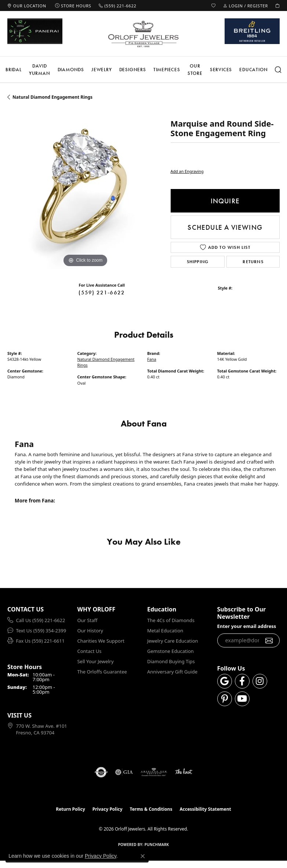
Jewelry (102, 70)
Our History (90, 631)
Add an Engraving (187, 171)
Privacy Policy (108, 809)
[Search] (278, 70)
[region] (85, 191)
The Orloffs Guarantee (102, 672)
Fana (152, 359)
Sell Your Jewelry (96, 661)
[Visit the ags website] (154, 772)
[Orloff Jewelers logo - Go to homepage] (143, 34)
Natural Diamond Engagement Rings (52, 97)
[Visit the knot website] (184, 772)
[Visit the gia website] (124, 772)
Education (253, 70)
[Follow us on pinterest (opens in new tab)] (225, 699)
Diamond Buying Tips (171, 661)
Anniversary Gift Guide (172, 672)
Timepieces (167, 70)
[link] (27, 6)
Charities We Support (101, 641)
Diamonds (71, 70)
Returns (253, 262)
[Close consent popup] (143, 856)
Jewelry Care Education (172, 641)
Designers (133, 70)
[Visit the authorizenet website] (101, 772)
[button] (214, 6)
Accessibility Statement (205, 809)
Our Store (195, 70)
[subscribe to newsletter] (269, 640)
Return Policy (70, 809)
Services (221, 70)
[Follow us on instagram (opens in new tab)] (260, 681)
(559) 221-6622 (102, 293)
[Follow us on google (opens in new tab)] (225, 681)
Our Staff (88, 620)
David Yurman (40, 70)
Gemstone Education (170, 651)
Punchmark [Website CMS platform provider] (157, 845)
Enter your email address (247, 626)
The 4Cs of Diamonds (171, 620)
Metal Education (165, 631)
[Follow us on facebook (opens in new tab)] (242, 681)
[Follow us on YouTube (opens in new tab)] (242, 699)
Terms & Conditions (151, 809)
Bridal (14, 70)
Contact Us (90, 651)
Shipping (198, 262)
